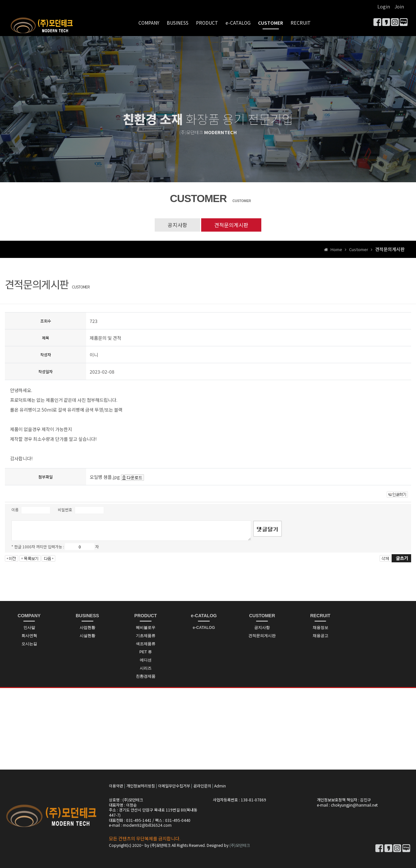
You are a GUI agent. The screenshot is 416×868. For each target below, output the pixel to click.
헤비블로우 (146, 628)
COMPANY (149, 23)
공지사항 (177, 225)
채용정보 (320, 628)
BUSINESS (178, 23)
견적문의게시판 (231, 225)
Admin (220, 786)
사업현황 (87, 628)
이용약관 (116, 786)
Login (384, 6)
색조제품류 (146, 644)
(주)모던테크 (240, 845)
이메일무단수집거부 (174, 786)
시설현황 (87, 636)
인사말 (29, 628)
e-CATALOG (238, 23)
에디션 (146, 660)
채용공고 (320, 636)
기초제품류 (146, 636)
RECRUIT (301, 23)
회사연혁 (29, 636)
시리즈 (146, 668)
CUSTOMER (271, 23)
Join (399, 6)
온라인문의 (202, 786)
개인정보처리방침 (141, 786)
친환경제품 (146, 676)
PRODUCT (207, 23)
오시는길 (29, 644)
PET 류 (146, 652)
